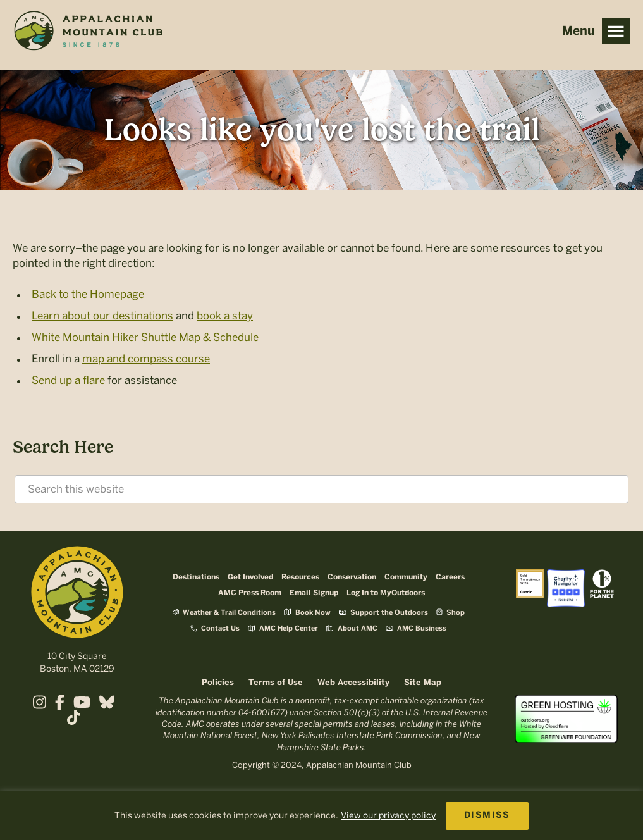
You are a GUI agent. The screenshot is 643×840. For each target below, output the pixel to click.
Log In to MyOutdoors (386, 593)
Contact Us (215, 628)
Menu (616, 31)
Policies (218, 683)
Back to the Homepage (88, 294)
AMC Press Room (250, 593)
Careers (450, 577)
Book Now (307, 612)
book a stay (225, 316)
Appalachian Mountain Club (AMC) (88, 32)
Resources (300, 577)
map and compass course (146, 359)
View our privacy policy (388, 816)
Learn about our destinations (102, 316)
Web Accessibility (353, 683)
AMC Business (416, 629)
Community (406, 577)
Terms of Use (276, 683)
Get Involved (250, 577)
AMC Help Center (283, 628)
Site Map (423, 683)
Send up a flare (68, 380)
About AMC (352, 628)
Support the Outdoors (383, 613)
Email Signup (314, 593)
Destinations (196, 577)
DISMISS (487, 816)
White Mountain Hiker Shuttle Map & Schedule (145, 337)
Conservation (352, 577)
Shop (450, 612)
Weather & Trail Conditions (224, 613)
